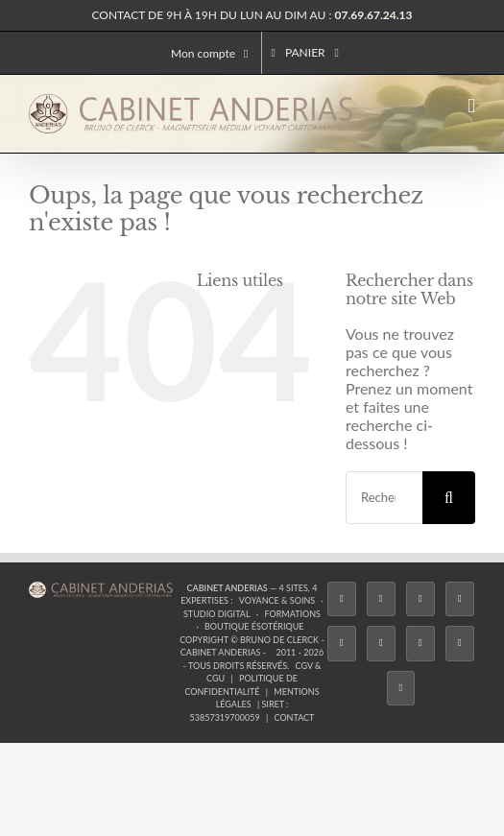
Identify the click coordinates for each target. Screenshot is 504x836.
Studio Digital (217, 614)
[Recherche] (449, 498)
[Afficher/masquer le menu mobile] (471, 106)
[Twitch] (342, 644)
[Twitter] (381, 599)
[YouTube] (381, 644)
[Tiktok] (460, 599)
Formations (292, 614)
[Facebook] (342, 599)
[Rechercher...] (384, 498)
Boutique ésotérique (254, 626)
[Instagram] (420, 599)
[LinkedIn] (420, 644)
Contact (295, 717)
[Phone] (401, 689)
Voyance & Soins (277, 600)
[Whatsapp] (460, 644)
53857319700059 (225, 717)
